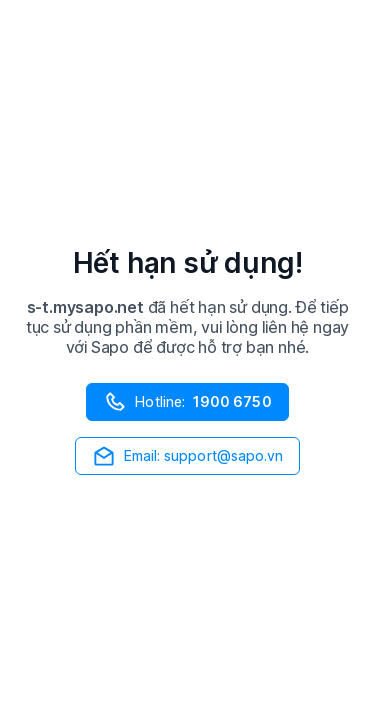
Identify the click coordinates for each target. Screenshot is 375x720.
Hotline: (187, 402)
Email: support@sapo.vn (188, 456)
